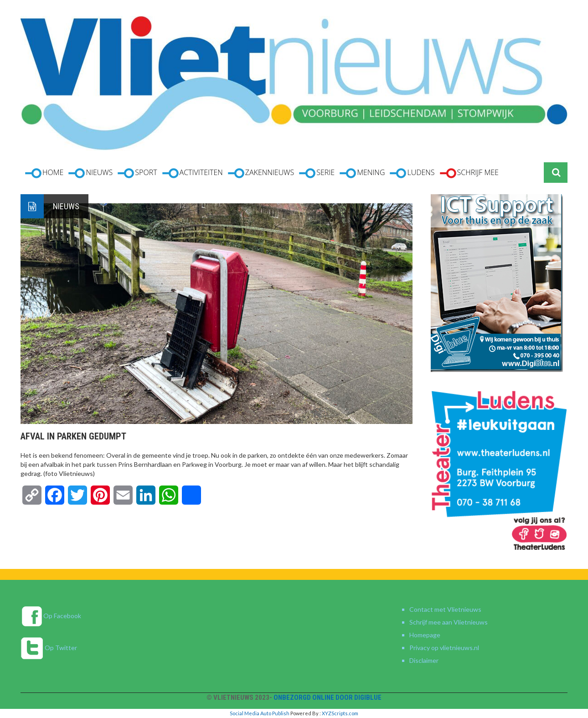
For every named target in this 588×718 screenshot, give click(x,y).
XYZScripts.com (340, 713)
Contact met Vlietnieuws (445, 609)
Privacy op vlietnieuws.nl (444, 648)
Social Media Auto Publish (260, 713)
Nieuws (66, 206)
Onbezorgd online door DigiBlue (328, 697)
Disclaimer (424, 660)
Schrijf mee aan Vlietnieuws (449, 622)
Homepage (425, 635)
